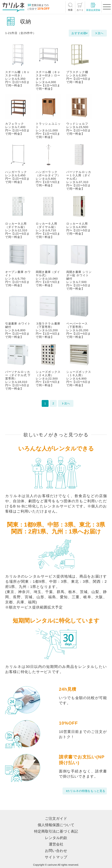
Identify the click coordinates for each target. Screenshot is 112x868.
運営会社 (56, 844)
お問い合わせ (56, 851)
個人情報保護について (56, 825)
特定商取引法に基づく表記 (56, 831)
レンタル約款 (56, 838)
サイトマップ (56, 857)
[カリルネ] (13, 7)
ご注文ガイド (56, 818)
